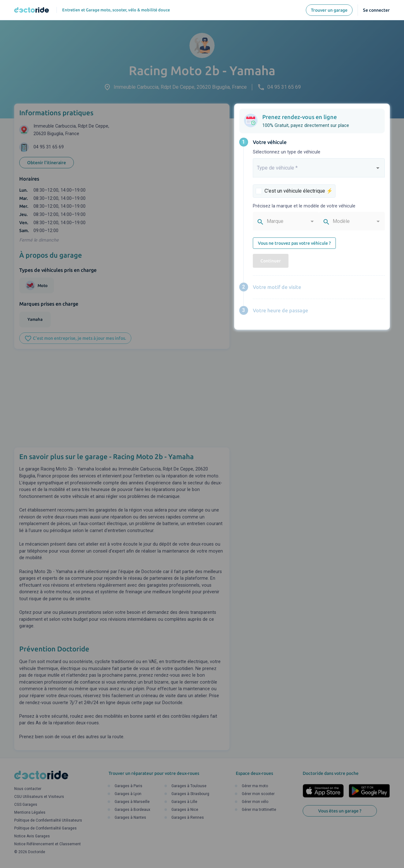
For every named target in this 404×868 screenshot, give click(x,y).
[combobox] (319, 171)
